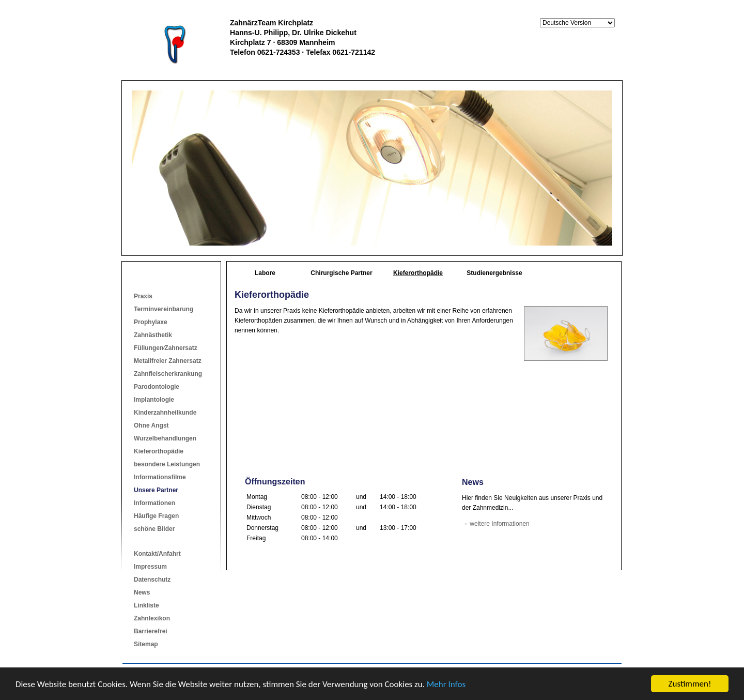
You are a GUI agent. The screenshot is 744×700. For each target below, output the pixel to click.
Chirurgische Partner (341, 273)
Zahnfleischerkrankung (168, 374)
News (142, 592)
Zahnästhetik (153, 335)
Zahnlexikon (152, 618)
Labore (265, 273)
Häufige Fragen (156, 516)
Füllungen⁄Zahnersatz (166, 348)
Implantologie (154, 400)
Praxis (143, 296)
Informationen (154, 503)
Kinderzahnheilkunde (165, 413)
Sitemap (146, 644)
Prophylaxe (151, 322)
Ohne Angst (151, 425)
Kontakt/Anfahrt (157, 554)
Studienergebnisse (494, 273)
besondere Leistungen (167, 464)
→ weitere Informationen (496, 524)
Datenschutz (152, 580)
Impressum (150, 567)
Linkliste (146, 605)
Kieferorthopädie (159, 451)
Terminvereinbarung (164, 309)
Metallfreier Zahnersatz (168, 361)
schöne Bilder (154, 529)
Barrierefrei (151, 631)
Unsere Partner (156, 490)
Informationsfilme (160, 477)
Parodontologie (157, 387)
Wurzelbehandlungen (165, 438)
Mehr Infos (446, 685)
